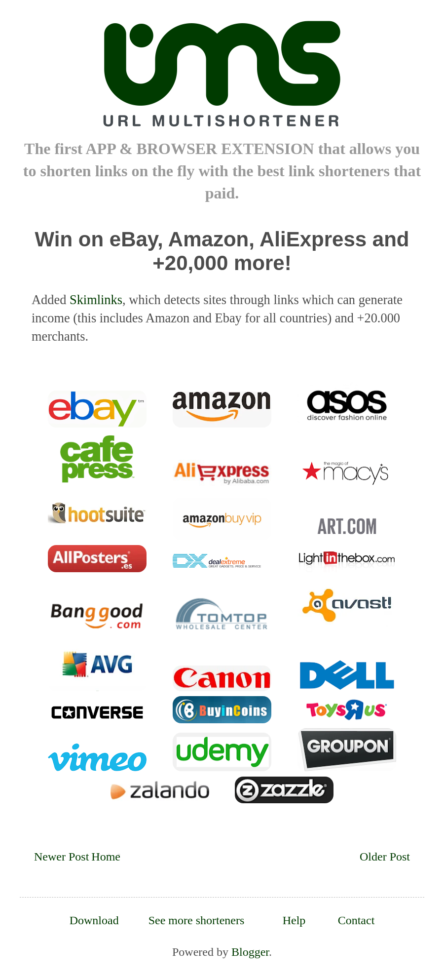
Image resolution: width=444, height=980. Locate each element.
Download (94, 920)
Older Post (385, 857)
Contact (356, 920)
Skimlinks (96, 300)
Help (294, 920)
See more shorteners (197, 920)
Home (106, 857)
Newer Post (61, 857)
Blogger (250, 952)
